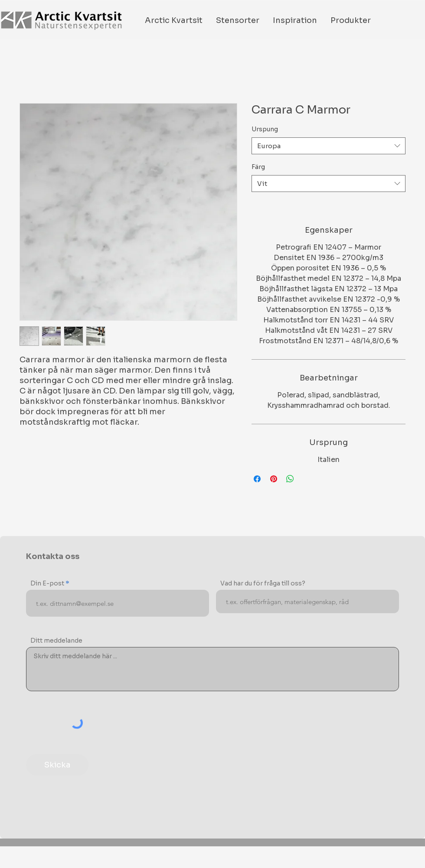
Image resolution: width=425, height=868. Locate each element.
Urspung (265, 129)
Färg (258, 167)
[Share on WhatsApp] (290, 479)
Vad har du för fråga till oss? (263, 583)
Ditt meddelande (56, 640)
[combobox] (329, 146)
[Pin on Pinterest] (274, 479)
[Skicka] (57, 765)
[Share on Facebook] (257, 479)
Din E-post (47, 583)
